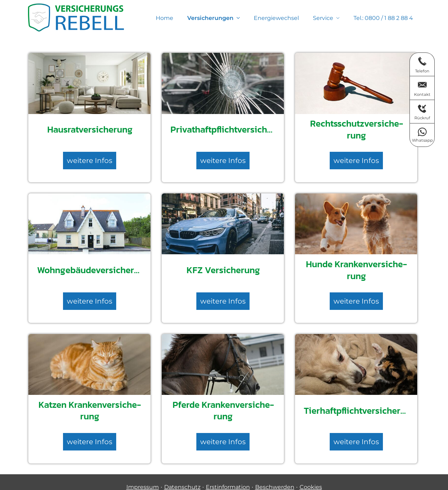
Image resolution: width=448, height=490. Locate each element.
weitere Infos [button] (90, 159)
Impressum (143, 478)
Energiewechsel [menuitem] (276, 18)
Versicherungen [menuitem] (210, 18)
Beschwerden (275, 478)
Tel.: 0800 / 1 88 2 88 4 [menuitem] (383, 18)
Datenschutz (182, 478)
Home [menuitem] (164, 18)
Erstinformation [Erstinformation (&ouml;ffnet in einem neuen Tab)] (228, 478)
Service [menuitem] (323, 18)
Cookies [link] (311, 478)
